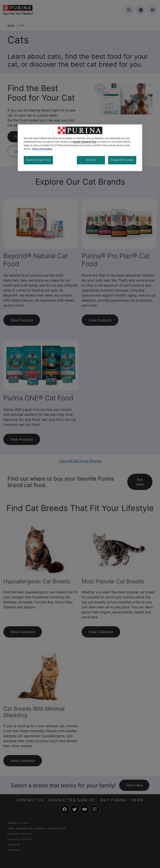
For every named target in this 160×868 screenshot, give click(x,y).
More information (42, 149)
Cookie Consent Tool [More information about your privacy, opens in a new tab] (84, 142)
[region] (80, 148)
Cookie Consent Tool (38, 160)
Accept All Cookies (122, 160)
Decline (91, 160)
